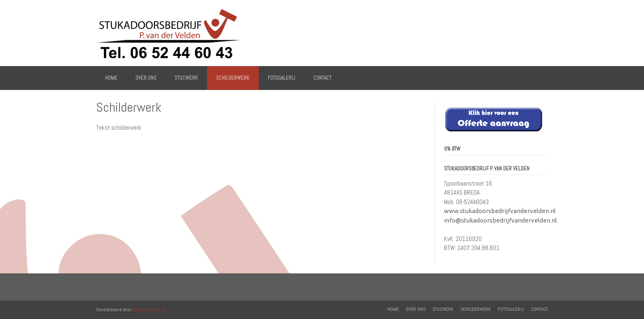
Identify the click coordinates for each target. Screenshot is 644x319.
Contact (322, 78)
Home (111, 78)
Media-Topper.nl (149, 310)
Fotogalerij (282, 78)
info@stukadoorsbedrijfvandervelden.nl (500, 220)
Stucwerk (186, 78)
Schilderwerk (233, 78)
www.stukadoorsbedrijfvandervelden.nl (500, 211)
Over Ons (146, 78)
